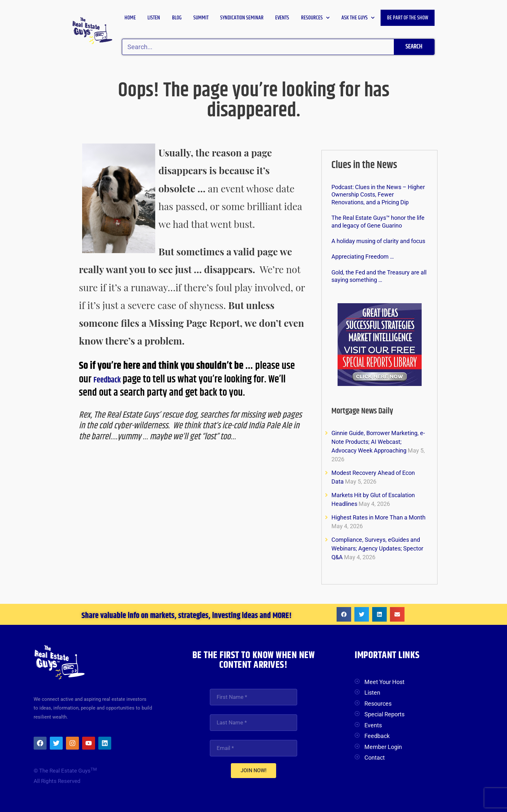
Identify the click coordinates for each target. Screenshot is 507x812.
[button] (344, 614)
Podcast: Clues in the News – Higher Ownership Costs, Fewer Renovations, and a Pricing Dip (378, 195)
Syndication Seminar (242, 18)
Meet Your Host (384, 682)
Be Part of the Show (408, 18)
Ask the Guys (358, 18)
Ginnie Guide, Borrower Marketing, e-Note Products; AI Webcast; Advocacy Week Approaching (378, 442)
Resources (315, 18)
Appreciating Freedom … (363, 256)
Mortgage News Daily (371, 410)
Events (282, 18)
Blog (177, 18)
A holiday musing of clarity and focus (378, 241)
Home (130, 18)
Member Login (383, 747)
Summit (201, 18)
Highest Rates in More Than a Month (378, 517)
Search (414, 47)
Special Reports (384, 714)
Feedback (112, 379)
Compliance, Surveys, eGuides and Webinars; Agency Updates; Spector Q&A (377, 548)
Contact (375, 758)
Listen (154, 18)
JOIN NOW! (253, 771)
